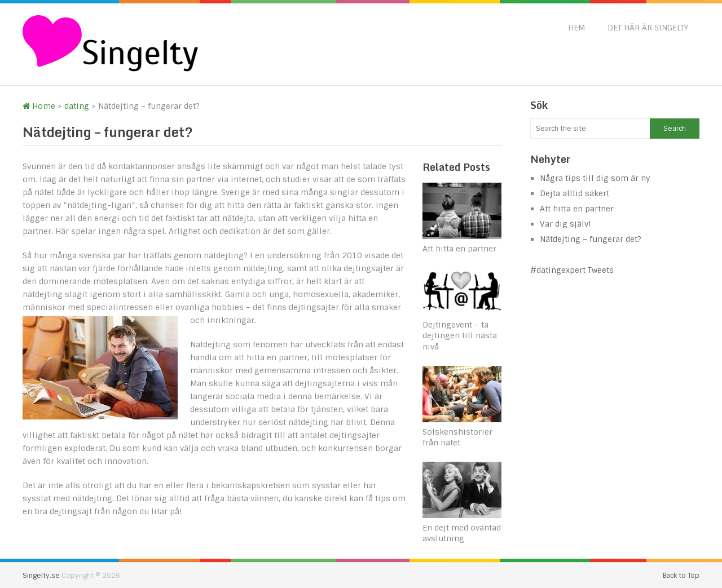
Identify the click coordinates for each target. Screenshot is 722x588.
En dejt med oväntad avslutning (462, 533)
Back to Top (681, 576)
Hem (576, 28)
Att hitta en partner (459, 249)
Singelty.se (41, 576)
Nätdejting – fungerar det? (591, 239)
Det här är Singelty (648, 28)
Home (39, 106)
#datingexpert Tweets (572, 270)
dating (77, 106)
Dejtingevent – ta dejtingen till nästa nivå (460, 336)
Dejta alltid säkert (574, 193)
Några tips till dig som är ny (595, 178)
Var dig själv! (565, 224)
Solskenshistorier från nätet (457, 437)
